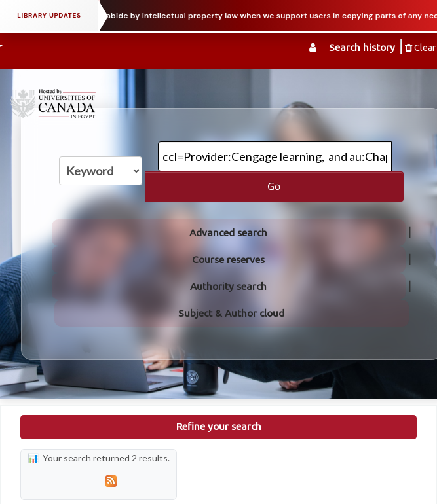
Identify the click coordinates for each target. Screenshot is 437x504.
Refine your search (219, 426)
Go (274, 186)
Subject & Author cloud (231, 313)
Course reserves (228, 260)
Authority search (228, 286)
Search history (362, 47)
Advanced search (228, 233)
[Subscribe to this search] (111, 481)
